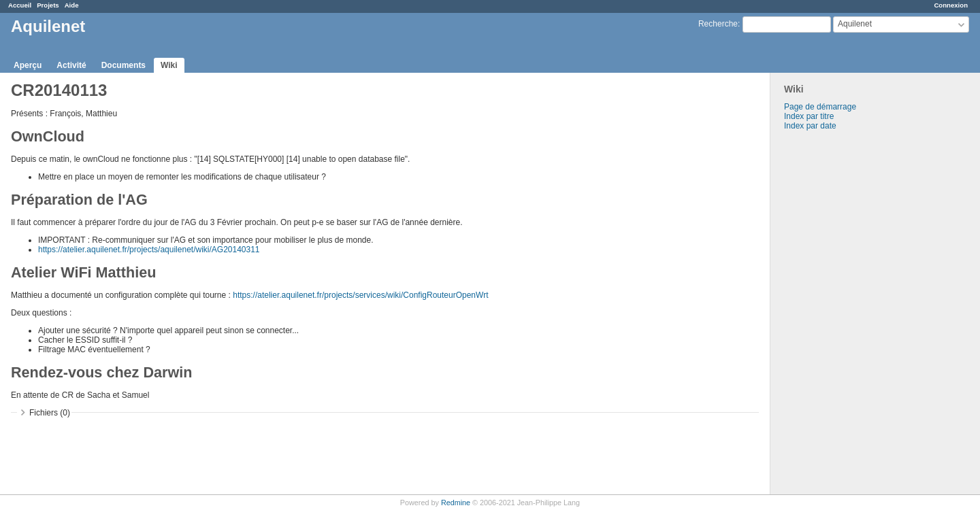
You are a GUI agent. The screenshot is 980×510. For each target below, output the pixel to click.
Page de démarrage (820, 107)
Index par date (810, 126)
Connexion (951, 5)
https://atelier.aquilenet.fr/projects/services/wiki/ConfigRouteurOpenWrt (360, 295)
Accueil (20, 5)
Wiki (169, 65)
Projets (48, 5)
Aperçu (28, 65)
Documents (124, 65)
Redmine (456, 503)
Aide (72, 5)
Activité (71, 65)
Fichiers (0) (50, 413)
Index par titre (809, 116)
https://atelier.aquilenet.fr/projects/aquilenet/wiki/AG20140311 (149, 250)
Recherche (718, 24)
